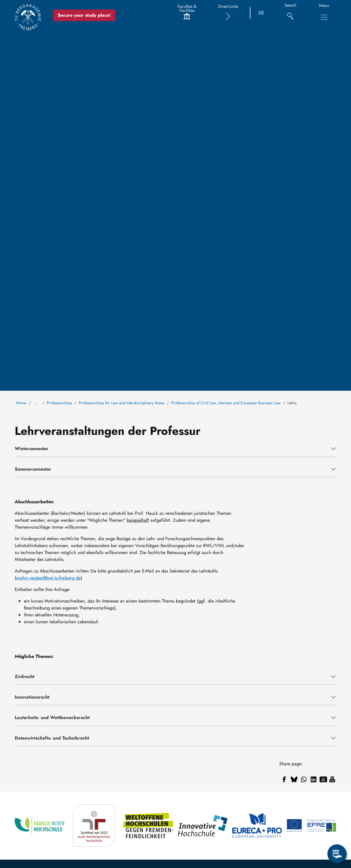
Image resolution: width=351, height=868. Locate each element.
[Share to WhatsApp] (304, 779)
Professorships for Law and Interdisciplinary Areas (122, 403)
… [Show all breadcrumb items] (36, 403)
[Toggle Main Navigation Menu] (324, 17)
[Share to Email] (323, 779)
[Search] (290, 13)
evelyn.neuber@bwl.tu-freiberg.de (48, 578)
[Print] (332, 779)
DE (261, 13)
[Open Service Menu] (337, 854)
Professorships (59, 403)
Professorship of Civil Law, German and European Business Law (226, 403)
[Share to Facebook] (284, 779)
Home (21, 403)
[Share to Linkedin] (314, 779)
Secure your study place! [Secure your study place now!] (84, 15)
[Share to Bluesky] (294, 779)
